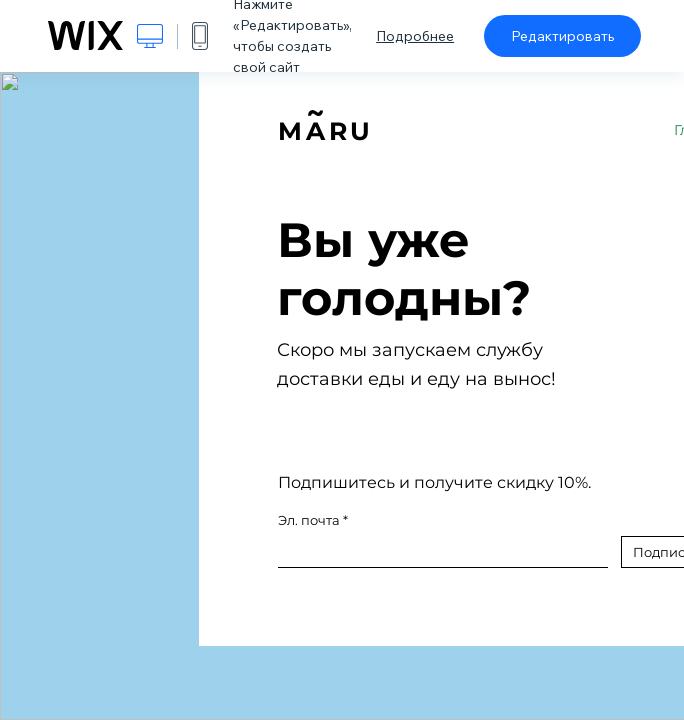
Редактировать (562, 36)
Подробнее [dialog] (415, 36)
